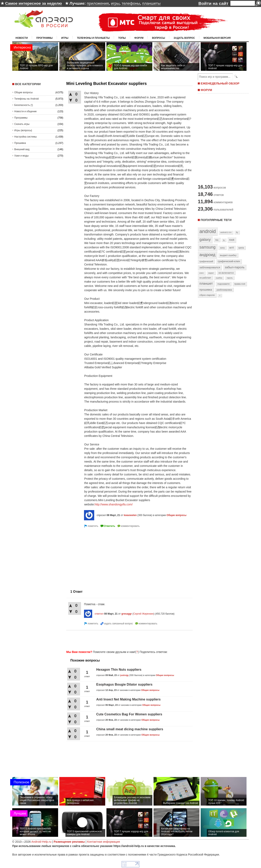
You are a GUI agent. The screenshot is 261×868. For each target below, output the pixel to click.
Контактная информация (103, 842)
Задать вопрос (184, 38)
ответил (99, 614)
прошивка (206, 290)
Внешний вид (22, 149)
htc (217, 240)
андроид (207, 255)
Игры (65, 38)
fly (237, 232)
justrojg (124, 675)
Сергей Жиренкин (143, 614)
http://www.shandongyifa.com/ (114, 504)
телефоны (131, 3)
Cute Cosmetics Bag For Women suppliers (129, 714)
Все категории (28, 84)
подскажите (223, 284)
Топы (122, 38)
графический (206, 261)
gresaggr (127, 614)
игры (115, 3)
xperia (241, 248)
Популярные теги (216, 220)
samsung (207, 247)
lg (224, 240)
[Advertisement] (101, 557)
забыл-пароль (235, 267)
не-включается (226, 273)
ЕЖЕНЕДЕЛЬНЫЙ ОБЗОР (220, 83)
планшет (206, 283)
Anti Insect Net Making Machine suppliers (128, 699)
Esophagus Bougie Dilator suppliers (124, 684)
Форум (139, 38)
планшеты (151, 3)
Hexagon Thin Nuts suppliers (119, 670)
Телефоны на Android (27, 99)
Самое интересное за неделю (33, 3)
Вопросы (158, 38)
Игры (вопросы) (23, 130)
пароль (230, 278)
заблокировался (210, 267)
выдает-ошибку (228, 255)
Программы (44, 38)
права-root (240, 284)
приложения (98, 3)
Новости (22, 38)
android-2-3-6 (226, 232)
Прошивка (20, 143)
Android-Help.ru (41, 842)
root (232, 240)
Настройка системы (25, 137)
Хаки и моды (21, 156)
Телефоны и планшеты (93, 38)
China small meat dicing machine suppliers (130, 729)
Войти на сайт (213, 3)
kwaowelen (130, 515)
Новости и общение (25, 111)
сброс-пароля (207, 295)
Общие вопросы (23, 92)
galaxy (205, 239)
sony (222, 248)
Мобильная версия (217, 38)
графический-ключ (229, 261)
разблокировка (224, 290)
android (208, 231)
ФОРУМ (206, 90)
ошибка (219, 278)
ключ (202, 273)
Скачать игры (22, 124)
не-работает (205, 278)
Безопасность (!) (24, 105)
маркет (211, 273)
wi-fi (232, 248)
